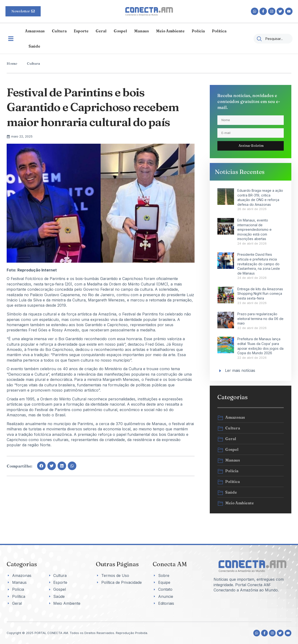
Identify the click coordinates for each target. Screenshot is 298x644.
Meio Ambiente (170, 31)
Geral (101, 31)
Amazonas (35, 31)
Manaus (142, 31)
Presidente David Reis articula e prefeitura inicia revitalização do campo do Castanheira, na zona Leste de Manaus (259, 264)
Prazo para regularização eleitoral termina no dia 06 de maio (260, 319)
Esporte (81, 31)
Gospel (120, 31)
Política (219, 31)
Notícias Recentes (240, 172)
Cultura (59, 31)
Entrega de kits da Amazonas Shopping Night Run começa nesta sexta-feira (260, 294)
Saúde (34, 46)
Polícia (198, 31)
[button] (41, 466)
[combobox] (273, 39)
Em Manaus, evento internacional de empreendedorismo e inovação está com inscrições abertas (254, 229)
